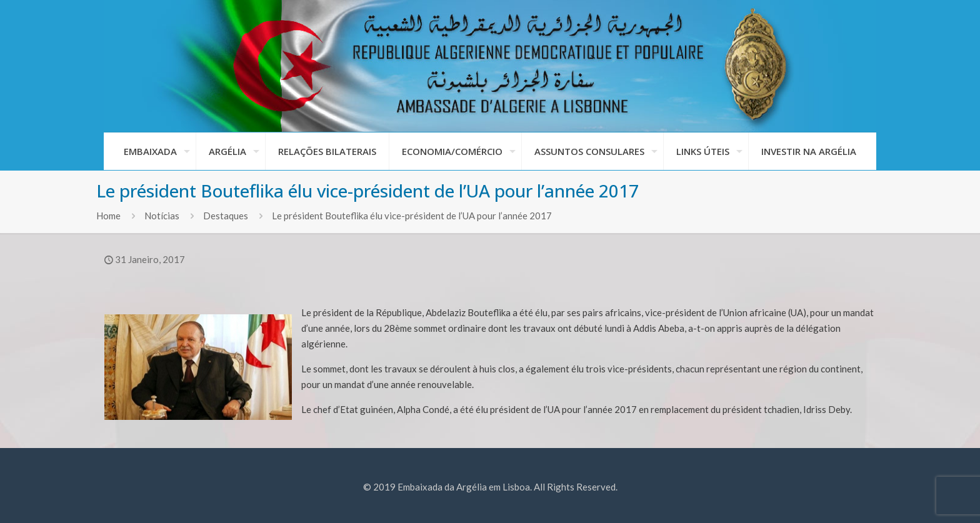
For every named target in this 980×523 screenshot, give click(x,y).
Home (108, 216)
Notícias (162, 216)
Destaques (226, 216)
